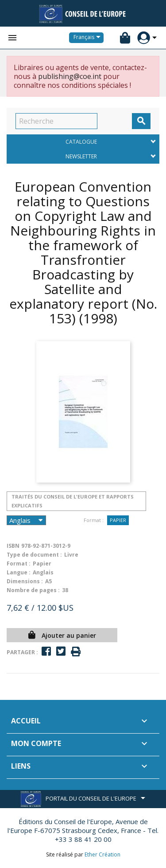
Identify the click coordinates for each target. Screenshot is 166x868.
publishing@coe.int (70, 76)
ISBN (13, 546)
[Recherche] (56, 121)
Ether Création (102, 854)
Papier (118, 520)
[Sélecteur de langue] (89, 38)
